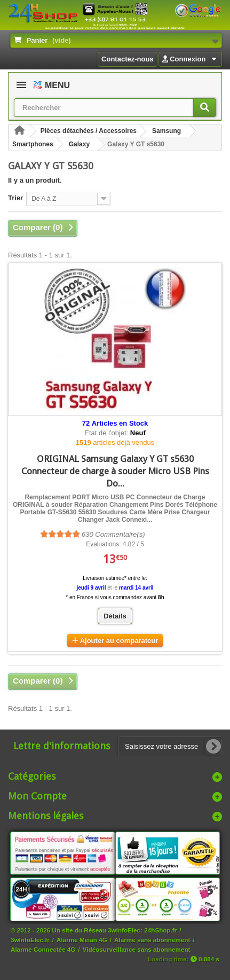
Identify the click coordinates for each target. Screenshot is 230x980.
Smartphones (33, 144)
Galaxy (79, 144)
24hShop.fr (160, 930)
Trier (15, 198)
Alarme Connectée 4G (43, 949)
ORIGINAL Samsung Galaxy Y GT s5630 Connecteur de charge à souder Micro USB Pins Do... (115, 471)
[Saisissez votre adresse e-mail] (170, 746)
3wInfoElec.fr (30, 940)
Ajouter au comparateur (119, 641)
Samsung (166, 131)
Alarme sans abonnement (152, 940)
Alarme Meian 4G (82, 940)
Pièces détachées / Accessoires (89, 131)
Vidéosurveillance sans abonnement (137, 949)
